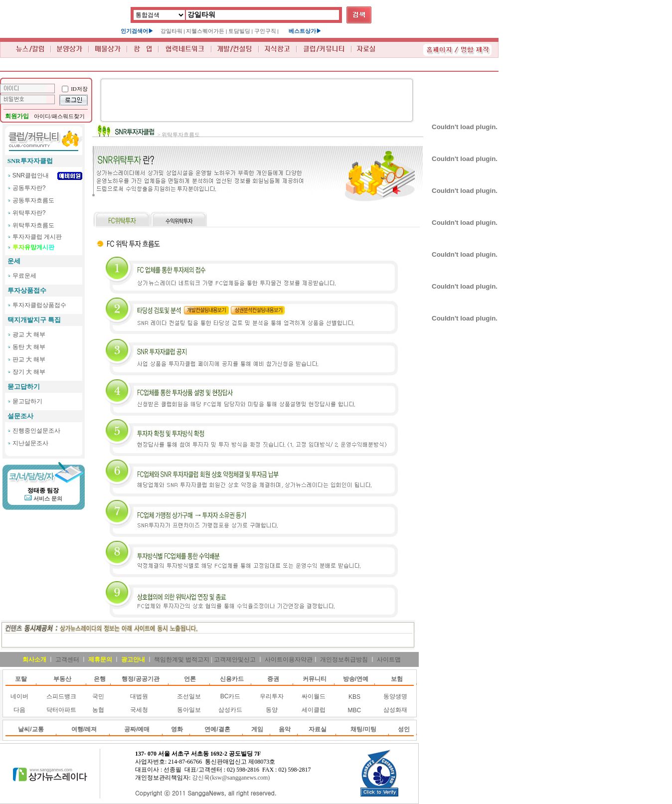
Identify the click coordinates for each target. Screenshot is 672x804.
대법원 (139, 696)
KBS (354, 697)
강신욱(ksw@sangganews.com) (231, 778)
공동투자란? (29, 188)
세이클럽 (314, 710)
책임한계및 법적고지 (182, 659)
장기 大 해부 (29, 372)
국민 (98, 696)
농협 (98, 710)
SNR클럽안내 (31, 175)
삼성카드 (230, 710)
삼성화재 (395, 710)
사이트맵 (389, 659)
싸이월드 (314, 696)
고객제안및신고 (235, 659)
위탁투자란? (29, 213)
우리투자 (272, 696)
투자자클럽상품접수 (39, 305)
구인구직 (265, 31)
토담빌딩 (239, 31)
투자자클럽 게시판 (37, 237)
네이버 (19, 696)
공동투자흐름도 (33, 200)
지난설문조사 (30, 443)
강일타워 (171, 31)
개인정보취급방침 (344, 659)
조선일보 (189, 696)
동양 (272, 710)
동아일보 (189, 710)
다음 (19, 710)
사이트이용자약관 (289, 659)
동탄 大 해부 (29, 347)
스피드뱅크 (61, 696)
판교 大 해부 (29, 359)
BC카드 (231, 696)
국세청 (139, 710)
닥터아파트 (61, 710)
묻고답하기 (27, 401)
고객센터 (67, 659)
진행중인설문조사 (36, 431)
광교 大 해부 (29, 334)
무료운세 (24, 276)
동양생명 (395, 696)
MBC (355, 710)
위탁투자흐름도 (33, 225)
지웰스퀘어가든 (205, 31)
